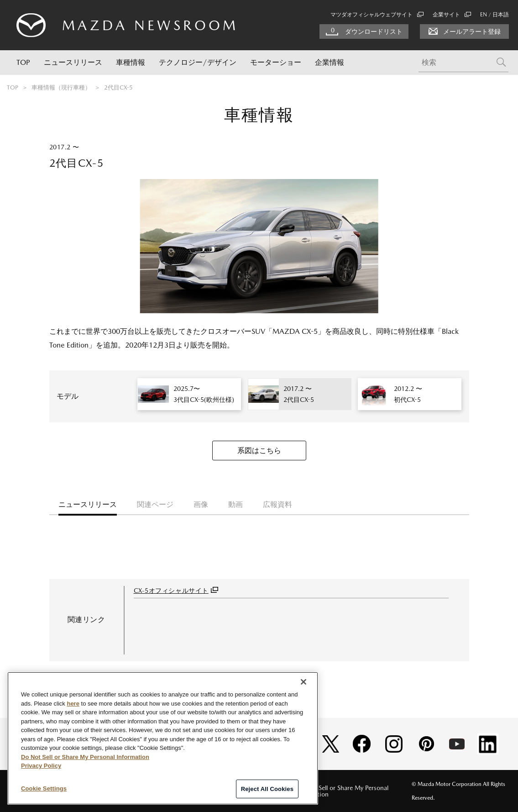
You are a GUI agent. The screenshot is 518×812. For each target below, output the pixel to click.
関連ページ (155, 504)
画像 (201, 504)
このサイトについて (85, 791)
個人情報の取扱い (147, 791)
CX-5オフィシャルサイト (171, 591)
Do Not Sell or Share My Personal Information (342, 791)
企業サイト (452, 15)
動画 (235, 504)
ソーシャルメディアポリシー (214, 791)
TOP (23, 62)
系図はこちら (259, 451)
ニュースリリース (73, 62)
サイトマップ (31, 791)
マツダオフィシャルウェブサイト (377, 15)
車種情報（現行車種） (61, 87)
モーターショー (276, 62)
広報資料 (277, 504)
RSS (272, 791)
